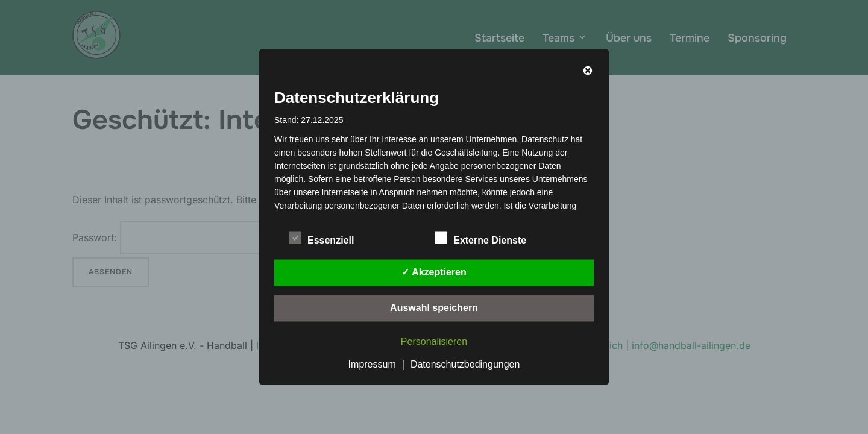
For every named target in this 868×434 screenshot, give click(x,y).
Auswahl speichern (434, 308)
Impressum (372, 364)
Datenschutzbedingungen (465, 364)
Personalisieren (434, 341)
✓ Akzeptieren (434, 272)
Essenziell (322, 238)
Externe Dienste (481, 238)
